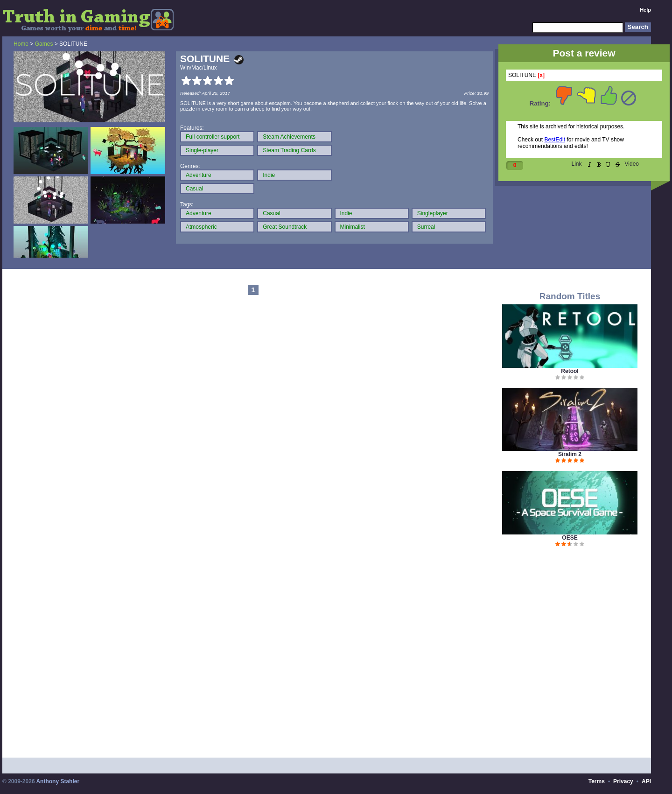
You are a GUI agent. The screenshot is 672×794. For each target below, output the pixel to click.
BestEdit (555, 140)
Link (577, 164)
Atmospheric (201, 227)
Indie (269, 175)
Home (21, 44)
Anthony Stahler (58, 781)
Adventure (199, 175)
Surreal (426, 227)
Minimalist (353, 227)
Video (632, 164)
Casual (194, 189)
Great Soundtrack (285, 227)
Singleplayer (433, 213)
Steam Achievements (289, 137)
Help (645, 10)
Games (44, 44)
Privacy (623, 781)
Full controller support (213, 137)
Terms (597, 781)
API (646, 781)
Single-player (202, 150)
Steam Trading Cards (289, 150)
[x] (541, 75)
